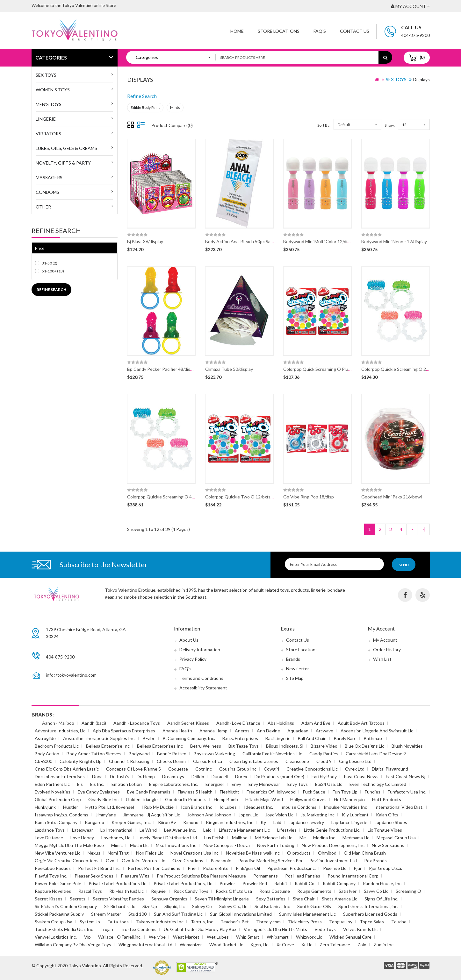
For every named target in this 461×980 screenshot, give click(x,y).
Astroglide (45, 738)
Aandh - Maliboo (58, 723)
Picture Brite (216, 868)
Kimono (191, 822)
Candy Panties (324, 754)
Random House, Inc (382, 883)
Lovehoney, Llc (116, 838)
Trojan (107, 929)
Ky (263, 822)
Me (303, 838)
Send (404, 565)
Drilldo (198, 776)
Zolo (362, 945)
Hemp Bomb (226, 799)
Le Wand (148, 830)
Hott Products (387, 799)
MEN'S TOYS (49, 104)
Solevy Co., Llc (233, 906)
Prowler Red (255, 883)
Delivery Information (200, 649)
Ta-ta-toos (118, 922)
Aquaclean (298, 731)
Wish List (382, 659)
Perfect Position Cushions (154, 868)
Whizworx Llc (309, 937)
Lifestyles (287, 830)
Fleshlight (230, 792)
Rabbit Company (339, 883)
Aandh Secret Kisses (188, 723)
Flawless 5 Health (195, 792)
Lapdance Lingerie (349, 822)
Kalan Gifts (387, 815)
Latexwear (83, 830)
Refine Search (51, 289)
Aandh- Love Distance (238, 723)
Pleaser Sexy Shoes (94, 876)
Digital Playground (390, 769)
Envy (236, 784)
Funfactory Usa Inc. (407, 792)
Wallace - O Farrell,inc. (120, 937)
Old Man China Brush (365, 853)
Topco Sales (372, 922)
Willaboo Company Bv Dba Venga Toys (73, 945)
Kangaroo (94, 822)
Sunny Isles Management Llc (307, 914)
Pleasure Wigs (135, 876)
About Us (189, 640)
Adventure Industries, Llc (60, 731)
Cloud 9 (324, 761)
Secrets (78, 899)
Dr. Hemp (146, 776)
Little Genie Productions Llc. (332, 830)
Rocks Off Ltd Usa (234, 891)
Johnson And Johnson (209, 815)
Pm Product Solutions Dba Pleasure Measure (201, 876)
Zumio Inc (384, 945)
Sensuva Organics (169, 899)
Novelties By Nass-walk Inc (253, 853)
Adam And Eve (316, 723)
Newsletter (298, 669)
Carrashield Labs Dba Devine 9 (376, 754)
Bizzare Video (324, 746)
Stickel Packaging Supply (59, 914)
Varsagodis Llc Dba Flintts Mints (275, 929)
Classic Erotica (208, 761)
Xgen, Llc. (260, 945)
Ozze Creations (188, 860)
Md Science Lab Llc (274, 838)
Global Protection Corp (58, 799)
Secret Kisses (49, 899)
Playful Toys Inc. (51, 876)
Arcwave (324, 731)
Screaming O (408, 891)
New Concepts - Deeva (227, 845)
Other (43, 207)
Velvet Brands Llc (360, 929)
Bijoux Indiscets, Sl (285, 746)
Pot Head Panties (303, 876)
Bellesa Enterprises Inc (160, 746)
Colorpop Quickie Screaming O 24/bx (398, 369)
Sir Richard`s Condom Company (66, 906)
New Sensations (388, 845)
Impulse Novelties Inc (345, 807)
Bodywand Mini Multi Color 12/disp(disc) (323, 241)
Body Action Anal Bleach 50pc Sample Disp (248, 241)
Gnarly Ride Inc (103, 799)
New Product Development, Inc (333, 845)
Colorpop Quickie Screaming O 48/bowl (166, 497)
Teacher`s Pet (235, 922)
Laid (277, 822)
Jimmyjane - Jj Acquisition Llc (152, 815)
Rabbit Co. (305, 883)
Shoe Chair (304, 899)
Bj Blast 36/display (145, 241)
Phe (192, 868)
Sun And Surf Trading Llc (178, 914)
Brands (293, 659)
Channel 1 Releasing (129, 761)
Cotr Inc (204, 769)
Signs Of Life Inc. (381, 899)
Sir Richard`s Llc (120, 906)
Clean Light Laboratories (254, 761)
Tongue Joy (341, 922)
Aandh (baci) (94, 723)
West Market (186, 937)
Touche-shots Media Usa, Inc (64, 929)
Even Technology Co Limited (378, 784)
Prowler (227, 883)
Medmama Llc (356, 838)
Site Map (295, 678)
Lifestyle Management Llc (244, 830)
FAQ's (185, 669)
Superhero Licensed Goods (370, 914)
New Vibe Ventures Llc (58, 853)
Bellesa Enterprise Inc (108, 746)
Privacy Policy (193, 659)
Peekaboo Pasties (53, 868)
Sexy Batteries (271, 899)
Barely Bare (345, 738)
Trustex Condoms (138, 929)
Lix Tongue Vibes (385, 830)
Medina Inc (324, 838)
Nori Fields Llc (150, 853)
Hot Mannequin (349, 799)
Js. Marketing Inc (318, 815)
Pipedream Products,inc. (292, 868)
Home (237, 31)
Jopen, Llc (248, 815)
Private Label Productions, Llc (183, 883)
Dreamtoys (173, 776)
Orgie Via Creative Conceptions (67, 860)
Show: (390, 125)
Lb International (116, 830)
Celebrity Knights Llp (81, 761)
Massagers (49, 177)
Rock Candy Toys (191, 891)
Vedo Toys (325, 929)
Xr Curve (285, 945)
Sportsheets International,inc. (368, 906)
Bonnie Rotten (172, 754)
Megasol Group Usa (396, 838)
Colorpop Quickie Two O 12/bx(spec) (242, 497)
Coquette (178, 769)
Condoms (47, 192)
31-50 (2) (50, 263)
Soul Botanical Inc (272, 906)
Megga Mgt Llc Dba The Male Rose (69, 845)
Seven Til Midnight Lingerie (222, 899)
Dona (97, 776)
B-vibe (149, 738)
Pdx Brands (375, 860)
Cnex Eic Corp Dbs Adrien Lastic (67, 769)
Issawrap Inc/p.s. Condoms (61, 815)
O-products (299, 853)
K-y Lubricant (355, 815)
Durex (241, 776)
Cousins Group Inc (238, 769)
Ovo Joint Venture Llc (143, 860)
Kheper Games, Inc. (131, 822)
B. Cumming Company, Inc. (189, 738)
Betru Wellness (206, 746)
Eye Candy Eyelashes (99, 792)
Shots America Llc (339, 899)
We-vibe (157, 937)
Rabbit (281, 883)
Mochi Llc (139, 845)
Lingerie (46, 119)
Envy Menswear (264, 784)
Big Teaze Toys (244, 746)
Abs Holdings (281, 723)
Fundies (373, 792)
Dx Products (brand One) (279, 776)
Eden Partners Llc (52, 784)
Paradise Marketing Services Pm (270, 860)
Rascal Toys (90, 891)
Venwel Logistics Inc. (56, 937)
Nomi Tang (118, 853)
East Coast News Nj (406, 776)
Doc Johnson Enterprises (60, 776)
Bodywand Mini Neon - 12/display (394, 241)
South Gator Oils (314, 906)
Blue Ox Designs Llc (364, 746)
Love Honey (82, 838)
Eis (80, 784)
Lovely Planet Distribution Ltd (167, 838)
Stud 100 (137, 914)
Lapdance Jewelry (306, 822)
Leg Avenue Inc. (180, 830)
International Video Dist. (399, 807)
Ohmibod (327, 853)
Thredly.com (268, 922)
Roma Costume (275, 891)
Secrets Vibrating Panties (118, 899)
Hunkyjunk (45, 807)
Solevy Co (202, 906)
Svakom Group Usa (54, 922)
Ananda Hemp (213, 731)
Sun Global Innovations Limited (241, 914)
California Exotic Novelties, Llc (272, 754)
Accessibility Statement (203, 688)
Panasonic (221, 860)
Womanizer (191, 945)
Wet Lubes (218, 937)
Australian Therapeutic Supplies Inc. (99, 738)
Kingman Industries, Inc (230, 822)
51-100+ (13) (53, 271)
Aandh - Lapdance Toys (137, 723)
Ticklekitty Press (305, 922)
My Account (385, 640)
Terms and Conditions (201, 678)
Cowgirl (271, 769)
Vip (87, 937)
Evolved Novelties (53, 792)
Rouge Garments (314, 891)
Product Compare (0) (172, 125)
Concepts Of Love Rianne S (133, 769)
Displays (421, 79)
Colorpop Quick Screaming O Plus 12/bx (323, 369)
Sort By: (324, 125)
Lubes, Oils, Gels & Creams (66, 148)
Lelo (207, 830)
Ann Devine (268, 731)
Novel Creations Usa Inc (194, 853)
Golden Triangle (142, 799)
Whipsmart (278, 937)
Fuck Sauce (314, 792)
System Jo (90, 922)
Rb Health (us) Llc (126, 891)
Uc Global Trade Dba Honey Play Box (200, 929)
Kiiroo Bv (167, 822)
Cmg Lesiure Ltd (355, 761)
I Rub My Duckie (158, 807)
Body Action (47, 754)
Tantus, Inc (202, 922)
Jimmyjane (106, 815)
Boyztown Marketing (214, 754)
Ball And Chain (312, 738)
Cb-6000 (43, 761)
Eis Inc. (97, 784)
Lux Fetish (214, 838)
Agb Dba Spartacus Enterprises (124, 731)
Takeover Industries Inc (160, 922)
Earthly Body (324, 776)
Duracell (220, 776)
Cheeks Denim (171, 761)
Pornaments (266, 876)
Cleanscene (297, 761)
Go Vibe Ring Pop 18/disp (309, 497)
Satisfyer (348, 891)
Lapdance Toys (50, 830)
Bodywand (139, 754)
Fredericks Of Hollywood (271, 792)
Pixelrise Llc (335, 868)
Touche (399, 922)
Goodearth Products (186, 799)
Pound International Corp (353, 876)
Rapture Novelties (53, 891)
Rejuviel (159, 891)
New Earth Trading (276, 845)
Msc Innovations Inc (176, 845)
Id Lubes (228, 807)
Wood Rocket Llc (226, 945)
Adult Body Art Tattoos (361, 723)
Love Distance (49, 838)
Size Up (150, 906)
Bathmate (374, 738)
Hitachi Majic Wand (264, 799)
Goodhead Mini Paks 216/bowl (392, 497)
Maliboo (240, 838)
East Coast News (361, 776)
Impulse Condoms (298, 807)
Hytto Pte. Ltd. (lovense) (110, 807)
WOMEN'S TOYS (53, 90)
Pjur (358, 868)
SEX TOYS (46, 75)
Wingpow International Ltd (145, 945)
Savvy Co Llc (376, 891)
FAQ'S (320, 31)
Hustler (71, 807)
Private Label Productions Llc (117, 883)
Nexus (94, 853)
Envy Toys (298, 784)
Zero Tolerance (335, 945)
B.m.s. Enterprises (240, 738)
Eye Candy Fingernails (149, 792)
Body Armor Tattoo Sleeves (94, 754)
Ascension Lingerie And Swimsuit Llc (377, 731)
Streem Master (106, 914)
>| (423, 529)
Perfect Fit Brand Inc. (99, 868)
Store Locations (279, 31)
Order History (387, 649)
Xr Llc (307, 945)
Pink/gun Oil (248, 868)
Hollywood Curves (308, 799)
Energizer (215, 784)
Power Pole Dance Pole (58, 883)
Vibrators (48, 134)
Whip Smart (248, 937)
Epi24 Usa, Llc (329, 784)
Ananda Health (177, 731)
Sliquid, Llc (175, 906)
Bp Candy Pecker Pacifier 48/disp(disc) (165, 369)
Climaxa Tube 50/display (229, 369)
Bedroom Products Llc (57, 746)
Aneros (242, 731)
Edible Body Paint (145, 107)
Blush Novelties (407, 746)
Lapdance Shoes (391, 822)
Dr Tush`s (120, 776)
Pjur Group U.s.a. (385, 868)
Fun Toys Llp (345, 792)
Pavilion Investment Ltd (333, 860)
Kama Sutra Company (56, 822)
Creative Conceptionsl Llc (312, 769)
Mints (175, 107)
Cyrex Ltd (355, 769)
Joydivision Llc (279, 815)
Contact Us (355, 31)
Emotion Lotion (127, 784)
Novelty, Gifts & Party (63, 163)
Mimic (117, 845)
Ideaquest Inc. (259, 807)
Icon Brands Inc (197, 807)
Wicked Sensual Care (350, 937)
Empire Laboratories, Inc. (174, 784)
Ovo (110, 860)
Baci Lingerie (278, 738)
